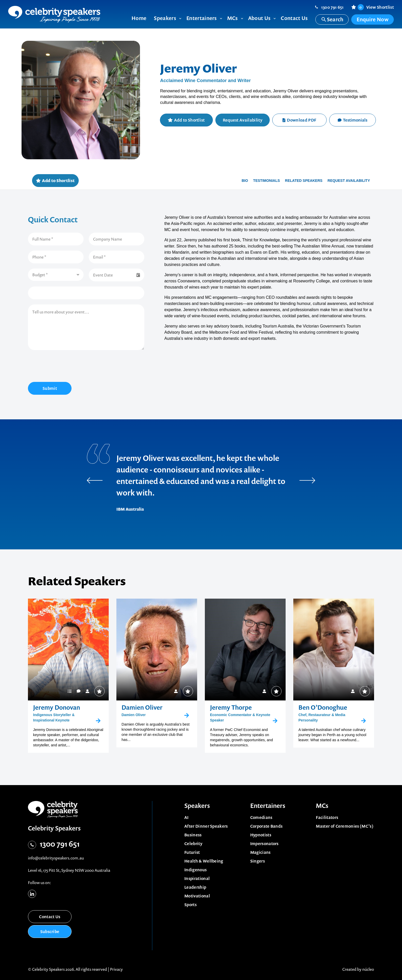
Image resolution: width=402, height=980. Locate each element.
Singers (258, 861)
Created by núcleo (358, 969)
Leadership (195, 887)
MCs (322, 806)
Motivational (197, 896)
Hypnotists (261, 835)
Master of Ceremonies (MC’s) (345, 826)
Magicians (260, 852)
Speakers (197, 806)
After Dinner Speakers (206, 826)
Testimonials (353, 120)
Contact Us (50, 917)
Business (193, 835)
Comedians (261, 817)
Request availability (349, 181)
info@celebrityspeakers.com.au (56, 858)
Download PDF (299, 120)
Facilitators (327, 817)
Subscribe (50, 932)
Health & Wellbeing (204, 861)
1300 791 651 (333, 7)
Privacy (116, 969)
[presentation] (67, 367)
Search (332, 19)
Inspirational (197, 878)
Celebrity (193, 844)
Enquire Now (373, 19)
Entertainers (268, 806)
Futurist (192, 852)
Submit (50, 388)
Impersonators (264, 844)
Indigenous (195, 870)
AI (187, 817)
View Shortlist (376, 7)
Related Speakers (304, 181)
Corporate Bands (267, 826)
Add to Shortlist (189, 120)
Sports (190, 905)
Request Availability (243, 120)
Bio (245, 181)
